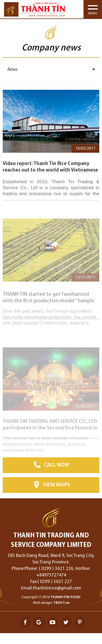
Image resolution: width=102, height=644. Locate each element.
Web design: (43, 603)
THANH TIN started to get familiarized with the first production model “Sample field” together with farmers (49, 305)
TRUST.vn (61, 603)
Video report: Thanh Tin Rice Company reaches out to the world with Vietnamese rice (50, 174)
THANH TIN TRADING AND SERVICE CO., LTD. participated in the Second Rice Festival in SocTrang (50, 431)
